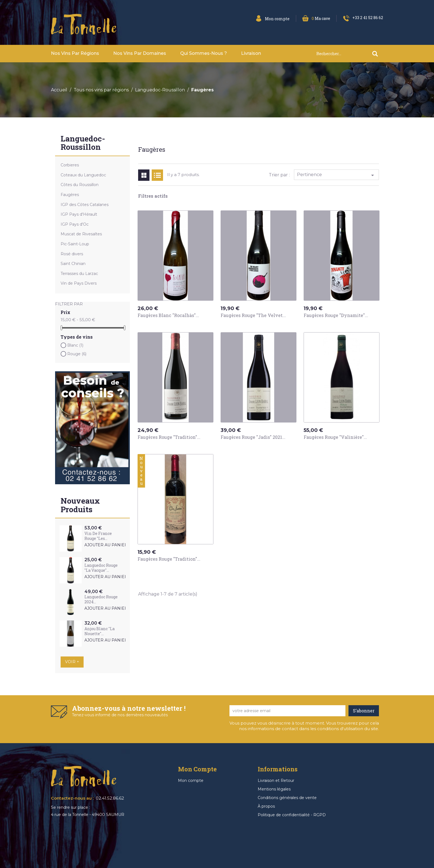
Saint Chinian (73, 264)
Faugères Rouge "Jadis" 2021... (253, 437)
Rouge (77, 354)
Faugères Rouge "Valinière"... (335, 437)
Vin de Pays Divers (79, 283)
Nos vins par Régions (75, 53)
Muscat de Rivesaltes (81, 234)
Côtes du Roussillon (80, 185)
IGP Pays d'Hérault (79, 214)
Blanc (75, 345)
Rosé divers (72, 254)
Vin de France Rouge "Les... (98, 536)
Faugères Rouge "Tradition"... (169, 437)
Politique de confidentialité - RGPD (292, 815)
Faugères (70, 195)
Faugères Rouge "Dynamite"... (336, 315)
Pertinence (337, 175)
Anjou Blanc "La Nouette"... (100, 631)
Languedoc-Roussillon (83, 143)
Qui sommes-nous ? (204, 53)
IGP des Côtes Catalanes (85, 205)
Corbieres (70, 165)
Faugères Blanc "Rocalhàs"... (168, 315)
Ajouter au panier (106, 545)
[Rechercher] (350, 54)
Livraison (251, 53)
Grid (144, 175)
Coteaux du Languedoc (83, 175)
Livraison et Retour (276, 781)
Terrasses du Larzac (79, 274)
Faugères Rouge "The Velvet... (253, 315)
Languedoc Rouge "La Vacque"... (101, 568)
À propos (266, 806)
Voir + (72, 662)
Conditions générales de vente (287, 798)
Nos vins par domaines (140, 53)
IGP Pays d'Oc (75, 224)
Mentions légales (274, 789)
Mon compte (191, 781)
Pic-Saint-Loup (75, 244)
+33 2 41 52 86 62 (368, 18)
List (157, 175)
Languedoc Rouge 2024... (101, 599)
